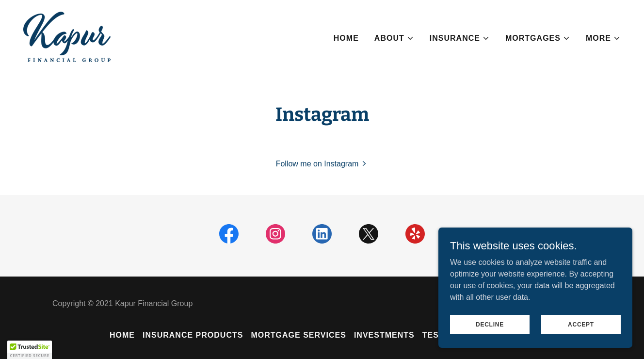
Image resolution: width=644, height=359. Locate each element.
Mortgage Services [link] (298, 335)
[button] (394, 38)
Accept (581, 324)
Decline (490, 324)
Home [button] (122, 335)
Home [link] (346, 38)
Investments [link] (384, 335)
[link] (67, 36)
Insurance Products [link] (193, 335)
